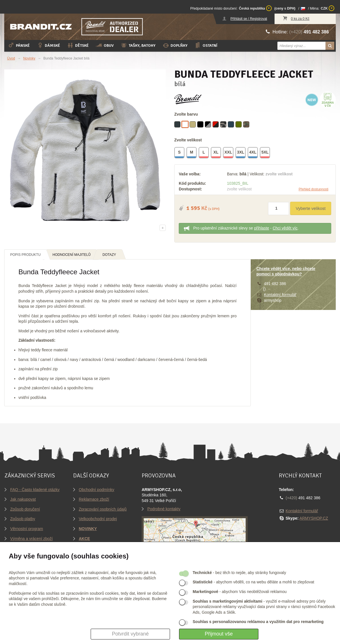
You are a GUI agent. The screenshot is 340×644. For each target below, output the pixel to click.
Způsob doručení (25, 509)
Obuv (105, 45)
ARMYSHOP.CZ (314, 518)
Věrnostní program (27, 529)
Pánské (19, 45)
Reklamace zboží (94, 499)
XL (216, 153)
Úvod (11, 58)
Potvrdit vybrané (130, 634)
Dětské (78, 45)
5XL (265, 153)
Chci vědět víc (285, 228)
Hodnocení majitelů (72, 255)
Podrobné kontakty (164, 509)
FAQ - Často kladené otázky (35, 490)
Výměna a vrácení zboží (31, 539)
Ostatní (206, 45)
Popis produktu (25, 255)
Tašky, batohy (138, 45)
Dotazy (109, 255)
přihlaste (262, 228)
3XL (241, 153)
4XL (253, 153)
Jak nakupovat (23, 499)
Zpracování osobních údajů (103, 509)
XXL (229, 153)
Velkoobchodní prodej (98, 519)
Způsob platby (23, 519)
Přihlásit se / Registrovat (249, 19)
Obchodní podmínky (96, 490)
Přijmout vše (219, 634)
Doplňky (175, 45)
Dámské (48, 45)
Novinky (29, 58)
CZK (328, 8)
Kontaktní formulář (280, 295)
